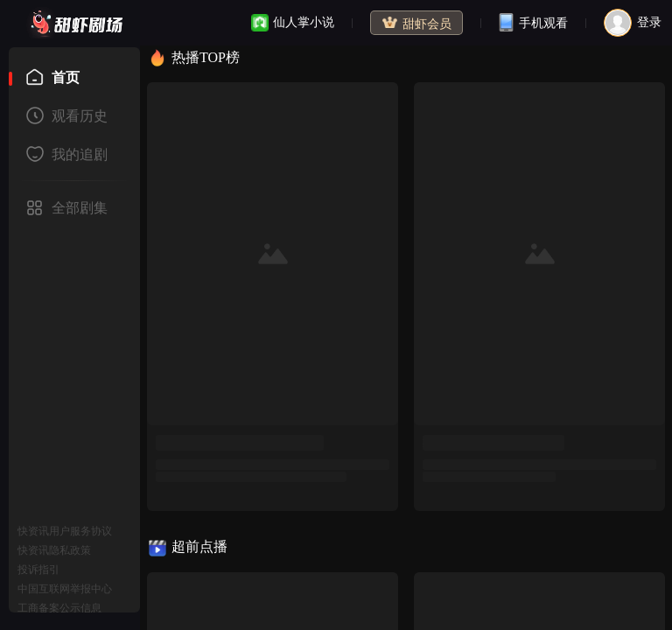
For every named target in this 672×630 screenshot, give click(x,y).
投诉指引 (38, 570)
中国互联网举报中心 (65, 589)
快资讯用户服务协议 (65, 531)
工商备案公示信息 (59, 608)
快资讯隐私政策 (54, 550)
